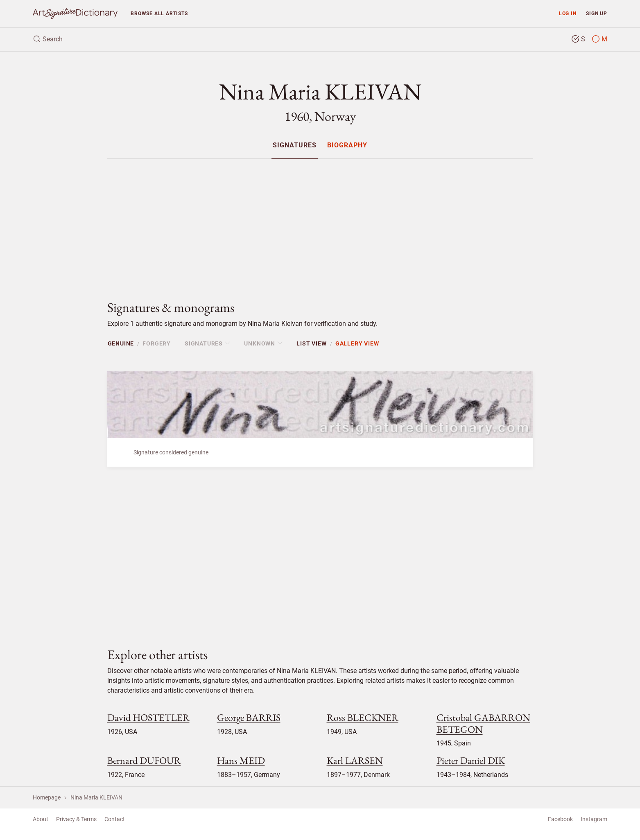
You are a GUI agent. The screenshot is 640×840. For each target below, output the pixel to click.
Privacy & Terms (76, 819)
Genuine (121, 343)
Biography (347, 146)
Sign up (597, 13)
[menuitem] (295, 145)
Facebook (560, 819)
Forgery (157, 343)
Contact (115, 819)
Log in (568, 13)
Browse (159, 13)
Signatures (295, 146)
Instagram (594, 819)
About (41, 819)
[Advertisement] (320, 223)
